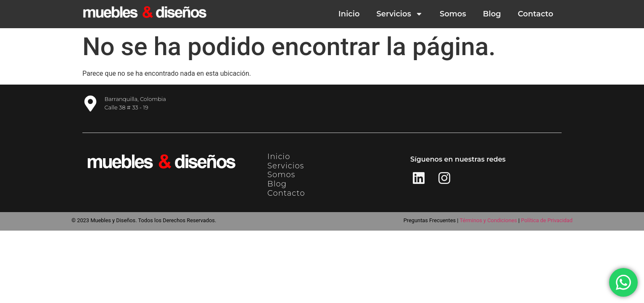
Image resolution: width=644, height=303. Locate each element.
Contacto (536, 14)
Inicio (349, 14)
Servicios (400, 14)
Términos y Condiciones (488, 220)
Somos (453, 14)
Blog (492, 14)
